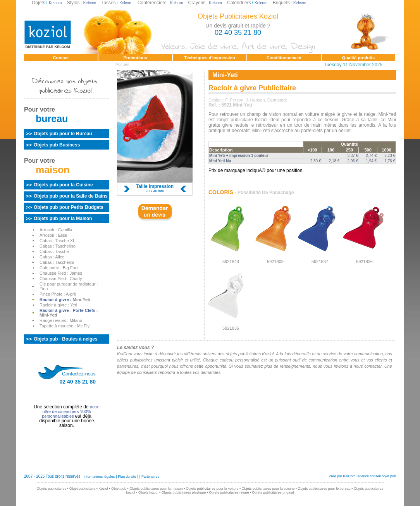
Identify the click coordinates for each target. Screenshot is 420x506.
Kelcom (55, 3)
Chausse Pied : (61, 273)
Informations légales (99, 477)
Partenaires (150, 477)
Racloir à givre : (65, 299)
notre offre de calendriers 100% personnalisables (71, 411)
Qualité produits (358, 58)
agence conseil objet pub (377, 476)
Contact (61, 58)
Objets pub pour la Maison (63, 219)
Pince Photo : (58, 294)
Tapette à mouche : (65, 326)
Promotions (135, 58)
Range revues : (61, 320)
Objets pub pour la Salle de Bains (71, 196)
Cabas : (57, 241)
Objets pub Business (57, 145)
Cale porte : (59, 268)
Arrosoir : (56, 230)
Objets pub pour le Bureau (63, 134)
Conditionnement (284, 58)
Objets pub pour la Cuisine (63, 185)
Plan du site (127, 477)
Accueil (122, 64)
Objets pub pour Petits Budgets (69, 207)
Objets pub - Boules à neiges (66, 339)
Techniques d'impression (209, 58)
